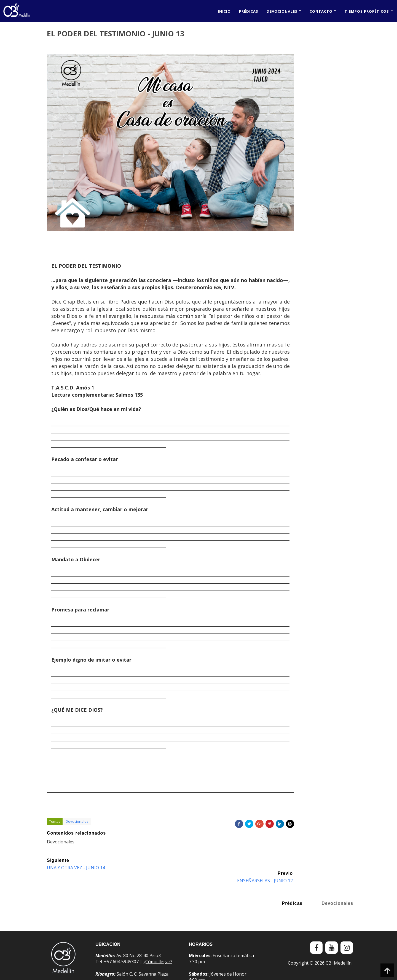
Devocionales (282, 11)
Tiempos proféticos (367, 11)
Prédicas (249, 11)
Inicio (224, 11)
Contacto (321, 11)
